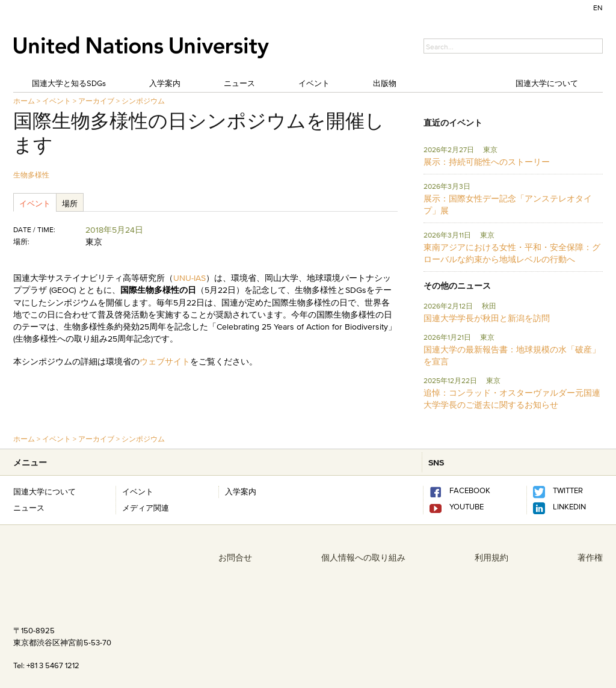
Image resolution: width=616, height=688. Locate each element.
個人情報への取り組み (363, 557)
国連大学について (547, 83)
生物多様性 (31, 175)
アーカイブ (96, 101)
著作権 (590, 557)
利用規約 (491, 557)
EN (598, 8)
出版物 (385, 83)
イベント (314, 83)
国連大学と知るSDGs (69, 83)
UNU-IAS (189, 278)
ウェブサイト (165, 361)
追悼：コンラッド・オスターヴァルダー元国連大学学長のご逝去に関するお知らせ (512, 399)
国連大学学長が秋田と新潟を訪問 (487, 318)
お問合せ (235, 557)
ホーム (24, 101)
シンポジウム (143, 101)
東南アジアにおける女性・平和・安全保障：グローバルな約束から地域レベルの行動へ (512, 253)
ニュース (239, 83)
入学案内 (165, 83)
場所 (70, 203)
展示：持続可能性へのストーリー (487, 162)
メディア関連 (146, 508)
